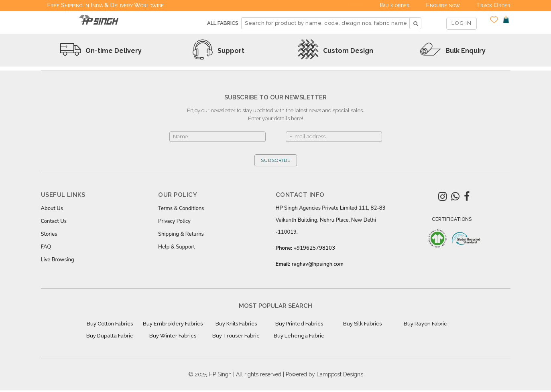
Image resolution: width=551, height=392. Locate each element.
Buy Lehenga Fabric (299, 336)
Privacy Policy (174, 221)
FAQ (46, 247)
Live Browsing (58, 260)
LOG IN (462, 23)
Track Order (493, 5)
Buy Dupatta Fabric (110, 336)
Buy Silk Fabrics (362, 324)
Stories (49, 234)
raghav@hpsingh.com (318, 264)
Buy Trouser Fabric (236, 336)
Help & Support (177, 247)
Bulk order (395, 5)
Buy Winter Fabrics (173, 336)
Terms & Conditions (181, 208)
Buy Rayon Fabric (425, 324)
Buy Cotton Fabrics (110, 324)
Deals (356, 5)
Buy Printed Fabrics (299, 324)
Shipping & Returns (181, 234)
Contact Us (54, 221)
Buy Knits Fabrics (236, 324)
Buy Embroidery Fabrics (173, 324)
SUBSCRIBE (276, 160)
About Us (52, 208)
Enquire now (443, 5)
